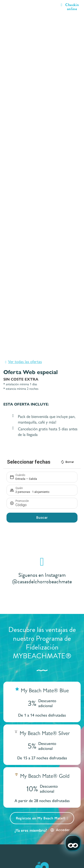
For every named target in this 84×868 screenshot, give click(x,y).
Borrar (67, 462)
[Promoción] (44, 505)
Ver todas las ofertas (25, 361)
